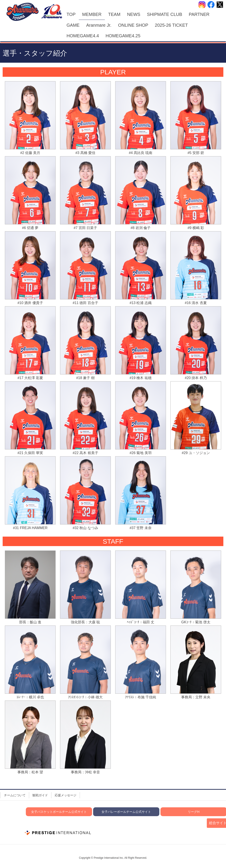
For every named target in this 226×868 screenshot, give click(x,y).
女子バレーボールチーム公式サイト (126, 812)
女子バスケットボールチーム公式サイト (59, 812)
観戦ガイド (40, 795)
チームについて (15, 795)
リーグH (194, 812)
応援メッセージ (66, 795)
